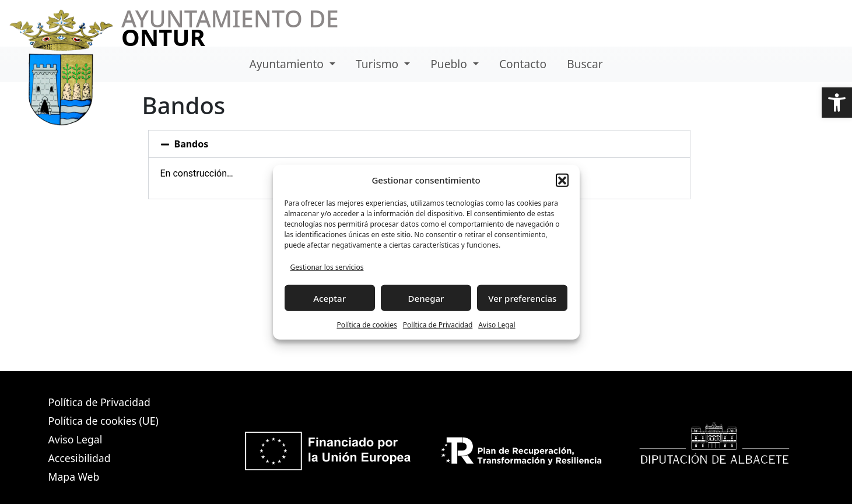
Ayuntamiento (288, 64)
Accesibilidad (80, 458)
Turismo (378, 64)
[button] (837, 103)
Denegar (426, 298)
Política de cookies (367, 325)
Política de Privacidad (438, 325)
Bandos (192, 144)
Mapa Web (74, 477)
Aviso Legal (497, 325)
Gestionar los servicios (327, 267)
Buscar (585, 64)
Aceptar (329, 298)
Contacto (523, 64)
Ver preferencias (522, 298)
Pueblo (450, 64)
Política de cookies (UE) (104, 421)
